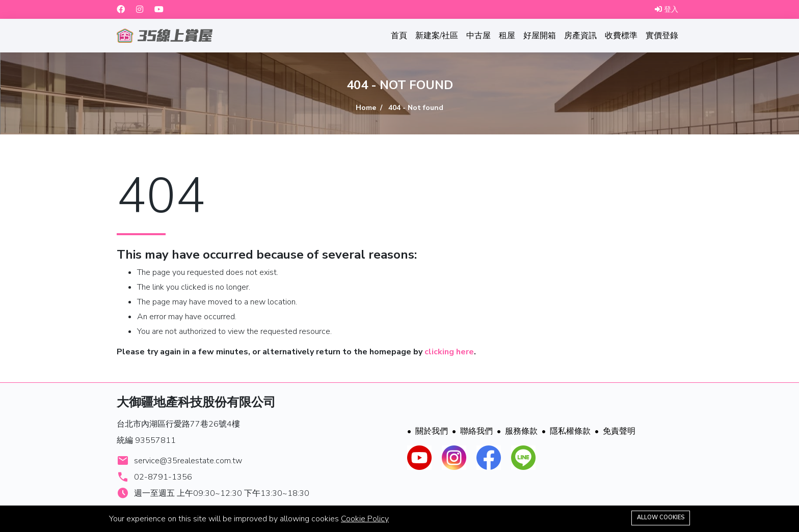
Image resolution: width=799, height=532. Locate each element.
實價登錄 (662, 36)
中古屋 (478, 36)
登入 (667, 9)
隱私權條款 (566, 431)
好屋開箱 (540, 36)
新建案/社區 (437, 36)
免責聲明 (615, 431)
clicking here (449, 352)
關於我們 (428, 431)
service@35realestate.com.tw (188, 461)
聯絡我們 (472, 431)
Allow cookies (661, 517)
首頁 (399, 36)
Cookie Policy (365, 519)
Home (366, 108)
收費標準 (621, 36)
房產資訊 (580, 36)
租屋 (507, 36)
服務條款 (517, 431)
